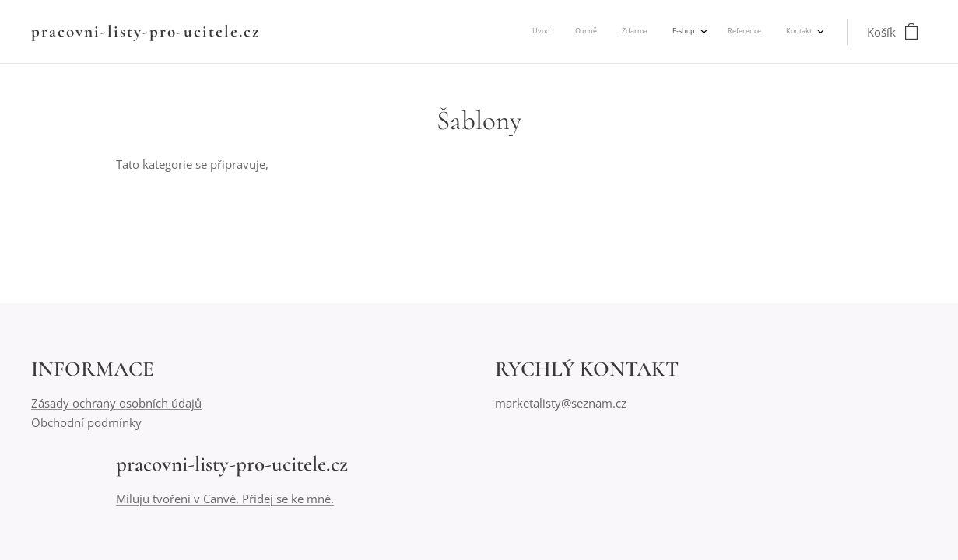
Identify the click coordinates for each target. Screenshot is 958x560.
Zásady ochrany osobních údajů (116, 404)
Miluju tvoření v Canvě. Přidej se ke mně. (225, 499)
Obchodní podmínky (86, 422)
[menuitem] (684, 32)
